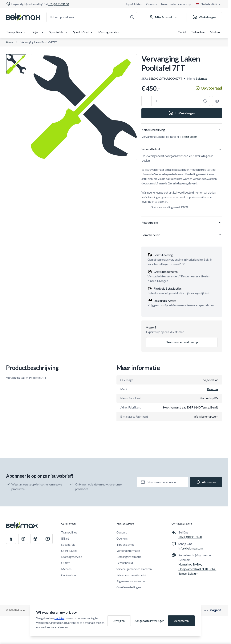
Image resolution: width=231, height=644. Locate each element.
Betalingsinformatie (129, 557)
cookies (59, 618)
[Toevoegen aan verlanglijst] (205, 101)
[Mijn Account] (164, 17)
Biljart (38, 32)
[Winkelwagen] (204, 17)
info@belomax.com (191, 548)
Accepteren (181, 621)
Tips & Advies (134, 4)
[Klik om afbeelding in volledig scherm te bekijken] (84, 107)
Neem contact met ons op (176, 4)
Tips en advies (125, 544)
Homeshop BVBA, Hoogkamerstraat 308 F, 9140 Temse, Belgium (197, 569)
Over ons (152, 4)
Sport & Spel (83, 32)
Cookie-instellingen (129, 587)
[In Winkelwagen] (182, 113)
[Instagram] (23, 539)
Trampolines (17, 32)
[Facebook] (11, 539)
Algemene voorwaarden (131, 581)
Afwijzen (119, 621)
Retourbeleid (125, 563)
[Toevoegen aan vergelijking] (217, 101)
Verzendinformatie (128, 551)
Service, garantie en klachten (134, 569)
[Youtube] (48, 539)
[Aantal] (156, 101)
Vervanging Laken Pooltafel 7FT (39, 42)
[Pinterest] (35, 539)
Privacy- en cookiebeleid (132, 575)
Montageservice (109, 32)
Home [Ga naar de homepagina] (10, 42)
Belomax (201, 78)
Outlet (182, 32)
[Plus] (166, 101)
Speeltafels (59, 32)
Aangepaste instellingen (149, 621)
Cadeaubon (198, 32)
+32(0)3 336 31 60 (190, 537)
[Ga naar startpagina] (23, 17)
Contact (122, 532)
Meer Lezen (190, 137)
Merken (215, 32)
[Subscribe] (206, 482)
